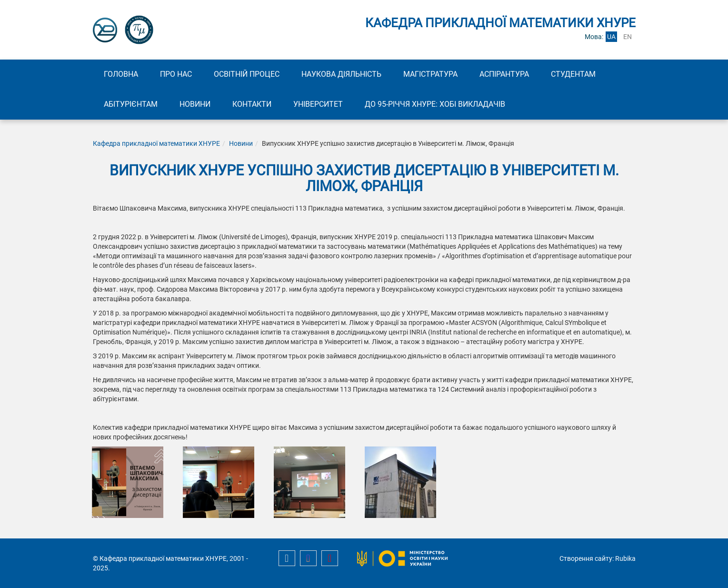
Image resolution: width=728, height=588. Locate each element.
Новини (195, 104)
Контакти (252, 104)
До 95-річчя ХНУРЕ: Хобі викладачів (435, 104)
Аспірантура (504, 74)
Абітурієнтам (131, 104)
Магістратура (430, 74)
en (628, 37)
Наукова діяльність (341, 74)
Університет (318, 104)
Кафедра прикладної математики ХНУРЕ (156, 143)
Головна (121, 74)
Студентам (573, 74)
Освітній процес (247, 74)
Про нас (176, 74)
